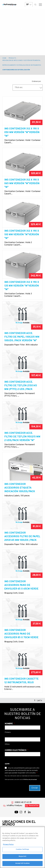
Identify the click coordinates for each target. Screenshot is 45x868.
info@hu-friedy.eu (14, 806)
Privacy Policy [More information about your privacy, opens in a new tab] (8, 846)
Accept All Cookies (22, 865)
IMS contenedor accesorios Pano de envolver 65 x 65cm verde (21, 585)
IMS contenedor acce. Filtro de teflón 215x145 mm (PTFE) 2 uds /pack (21, 386)
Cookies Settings (22, 851)
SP (29, 5)
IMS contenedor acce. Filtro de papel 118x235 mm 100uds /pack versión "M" (22, 337)
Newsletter (34, 806)
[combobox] (28, 88)
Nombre (9, 724)
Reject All (22, 858)
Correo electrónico (16, 750)
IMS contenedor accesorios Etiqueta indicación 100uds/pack (20, 488)
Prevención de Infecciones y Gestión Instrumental (21, 60)
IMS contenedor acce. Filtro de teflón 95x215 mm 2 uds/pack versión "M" (22, 437)
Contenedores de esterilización (16, 70)
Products (12, 58)
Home (4, 58)
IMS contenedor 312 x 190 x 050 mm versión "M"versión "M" (22, 132)
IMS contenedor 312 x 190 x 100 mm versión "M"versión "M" (22, 235)
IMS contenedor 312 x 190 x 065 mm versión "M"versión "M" (22, 184)
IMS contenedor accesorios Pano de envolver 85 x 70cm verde (21, 634)
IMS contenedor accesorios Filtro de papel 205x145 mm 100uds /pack (22, 537)
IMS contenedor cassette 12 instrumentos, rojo (21, 681)
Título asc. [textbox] (19, 88)
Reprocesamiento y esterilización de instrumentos (22, 65)
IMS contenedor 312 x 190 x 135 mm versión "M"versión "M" (22, 286)
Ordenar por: (36, 81)
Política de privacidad (30, 780)
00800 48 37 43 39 (23, 802)
